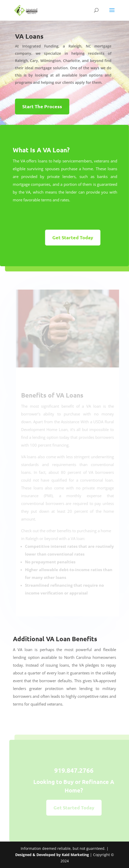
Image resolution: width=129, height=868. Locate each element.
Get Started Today (70, 237)
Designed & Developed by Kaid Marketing (52, 855)
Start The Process (42, 106)
